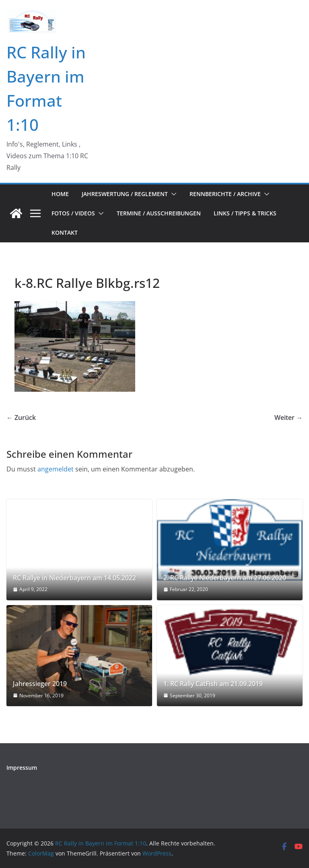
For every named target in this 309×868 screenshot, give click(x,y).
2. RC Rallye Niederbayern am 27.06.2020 (225, 578)
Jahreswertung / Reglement (125, 194)
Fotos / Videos (73, 213)
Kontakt (65, 232)
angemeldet (56, 469)
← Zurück (21, 417)
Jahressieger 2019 (40, 684)
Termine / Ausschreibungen (159, 213)
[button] (172, 194)
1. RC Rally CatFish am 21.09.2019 (213, 684)
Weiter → (288, 417)
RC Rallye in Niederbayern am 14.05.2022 (74, 578)
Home (60, 194)
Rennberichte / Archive (225, 194)
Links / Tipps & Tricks (245, 213)
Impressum (22, 768)
